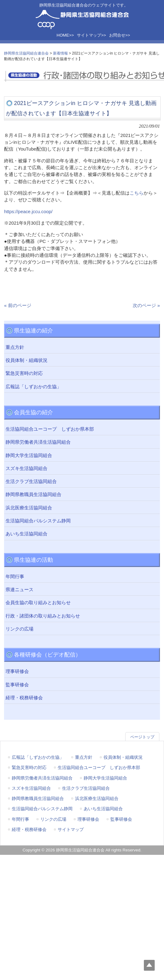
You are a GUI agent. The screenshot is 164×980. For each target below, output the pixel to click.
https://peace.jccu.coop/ (28, 212)
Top (149, 965)
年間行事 (15, 577)
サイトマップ (71, 829)
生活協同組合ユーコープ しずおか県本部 (50, 429)
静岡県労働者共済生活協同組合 (38, 442)
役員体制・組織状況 (27, 360)
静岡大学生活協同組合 (29, 455)
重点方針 (15, 347)
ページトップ (142, 737)
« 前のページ (18, 305)
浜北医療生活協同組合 (29, 508)
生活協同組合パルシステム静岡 (38, 521)
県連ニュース (20, 590)
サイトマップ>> (91, 35)
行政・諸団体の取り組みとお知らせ (43, 616)
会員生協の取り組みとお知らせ (38, 603)
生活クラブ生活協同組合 (31, 481)
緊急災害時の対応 (24, 373)
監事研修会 (17, 685)
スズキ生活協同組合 (27, 468)
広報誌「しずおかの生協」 (33, 387)
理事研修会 (17, 671)
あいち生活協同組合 (27, 534)
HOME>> (65, 35)
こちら (137, 193)
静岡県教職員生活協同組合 (33, 494)
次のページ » (146, 305)
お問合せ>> (120, 35)
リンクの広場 (20, 629)
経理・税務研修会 (24, 698)
